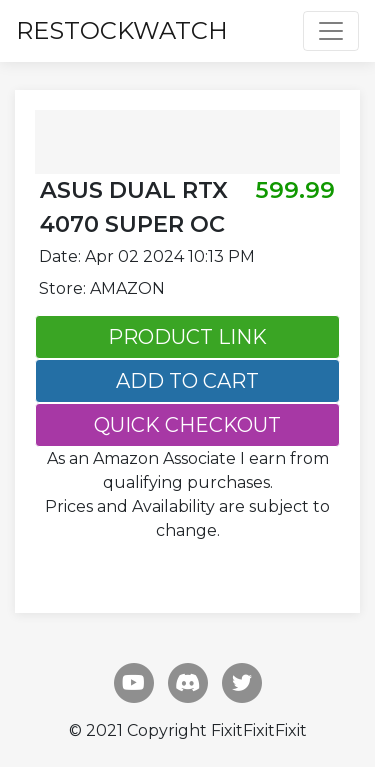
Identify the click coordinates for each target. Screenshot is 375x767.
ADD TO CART (187, 381)
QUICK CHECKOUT (187, 425)
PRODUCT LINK (187, 337)
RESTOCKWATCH (122, 30)
